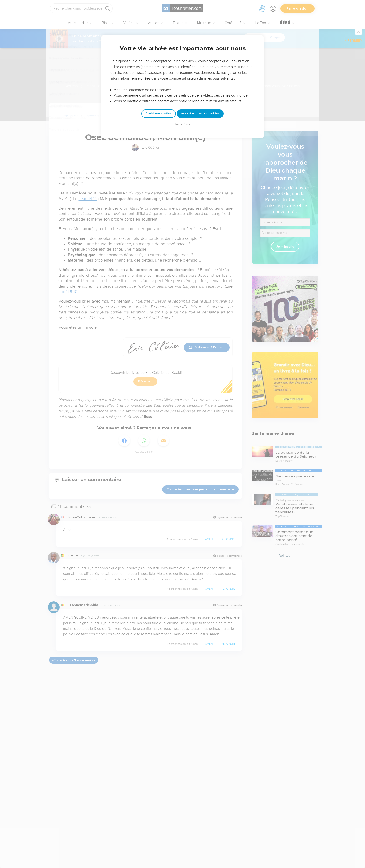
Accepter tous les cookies (200, 113)
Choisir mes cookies (158, 114)
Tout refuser (182, 124)
